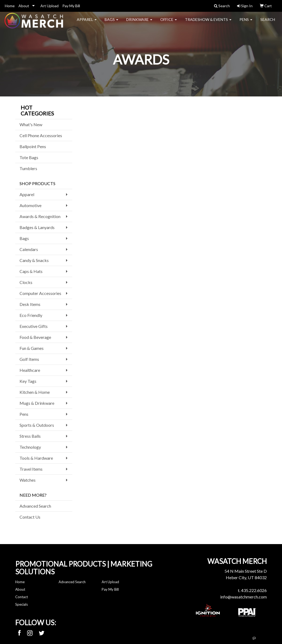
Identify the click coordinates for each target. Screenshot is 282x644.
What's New (31, 124)
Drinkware (139, 23)
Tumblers (28, 168)
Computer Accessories (40, 293)
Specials (22, 604)
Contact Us (30, 517)
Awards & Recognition (40, 216)
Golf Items (29, 359)
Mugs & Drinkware (37, 403)
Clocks (26, 282)
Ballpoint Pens (33, 146)
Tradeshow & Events (208, 23)
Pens (246, 23)
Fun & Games (32, 348)
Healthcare (30, 370)
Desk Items (30, 304)
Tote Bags (29, 157)
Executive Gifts (34, 326)
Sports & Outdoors (37, 425)
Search (268, 23)
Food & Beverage (35, 337)
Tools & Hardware (36, 458)
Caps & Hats (31, 271)
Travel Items (31, 469)
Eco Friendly (31, 315)
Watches (28, 480)
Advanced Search (35, 506)
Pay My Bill (71, 6)
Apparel (87, 23)
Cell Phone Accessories (41, 135)
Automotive (31, 205)
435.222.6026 (254, 590)
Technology (30, 447)
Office (169, 23)
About (24, 6)
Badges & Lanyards (37, 227)
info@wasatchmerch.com (243, 597)
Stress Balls (30, 436)
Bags (111, 23)
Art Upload (49, 6)
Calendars (29, 249)
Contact (22, 597)
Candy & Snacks (34, 260)
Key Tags (28, 381)
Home (10, 6)
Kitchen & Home (35, 392)
